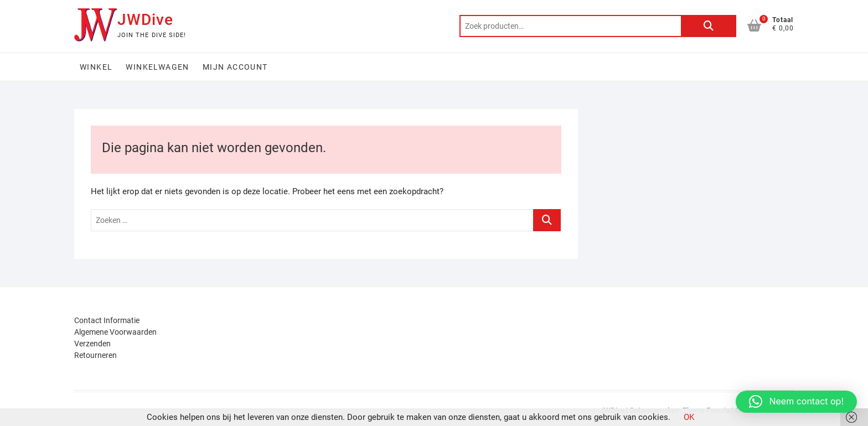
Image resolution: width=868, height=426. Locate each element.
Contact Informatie (107, 320)
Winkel (96, 67)
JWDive (145, 20)
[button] (796, 402)
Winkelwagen (157, 67)
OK (689, 417)
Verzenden (92, 344)
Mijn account (235, 67)
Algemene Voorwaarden (115, 332)
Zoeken (709, 26)
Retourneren (95, 355)
